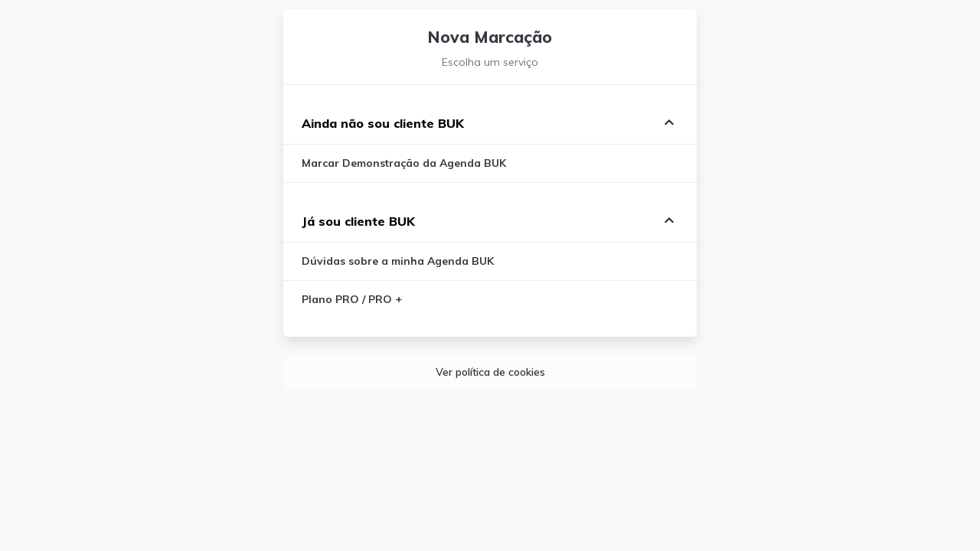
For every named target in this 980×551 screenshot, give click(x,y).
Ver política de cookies (490, 372)
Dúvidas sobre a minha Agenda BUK (398, 261)
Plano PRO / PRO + (352, 299)
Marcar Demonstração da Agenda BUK (404, 163)
